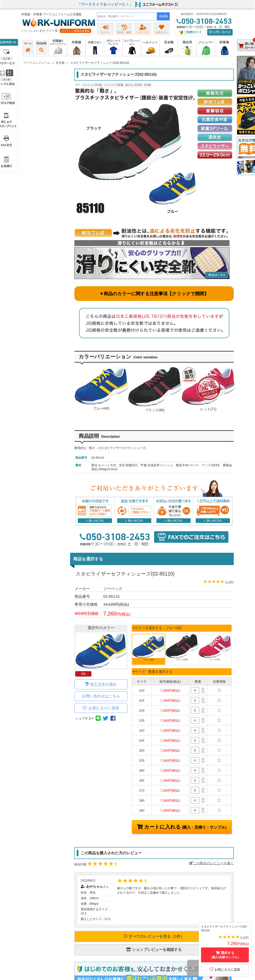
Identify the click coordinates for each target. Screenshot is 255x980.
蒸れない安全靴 (134, 85)
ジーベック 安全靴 (92, 85)
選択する (225, 955)
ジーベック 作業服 (114, 85)
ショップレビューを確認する (154, 950)
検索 (164, 16)
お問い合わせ (220, 32)
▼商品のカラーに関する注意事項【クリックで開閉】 (154, 294)
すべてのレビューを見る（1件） (154, 936)
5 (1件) (229, 582)
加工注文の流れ (103, 684)
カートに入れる (185, 827)
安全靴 (147, 85)
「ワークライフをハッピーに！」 (105, 4)
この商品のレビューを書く (211, 863)
